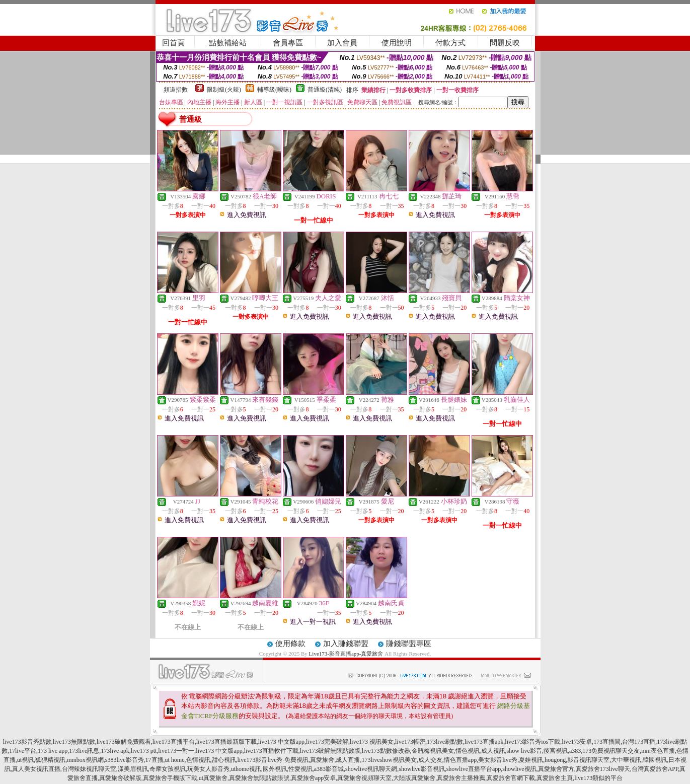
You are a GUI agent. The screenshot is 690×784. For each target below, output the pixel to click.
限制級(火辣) (224, 90)
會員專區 (288, 43)
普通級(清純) (325, 90)
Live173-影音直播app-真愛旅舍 (346, 654)
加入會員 (342, 43)
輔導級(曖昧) (274, 90)
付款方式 (450, 43)
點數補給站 (228, 43)
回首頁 (173, 43)
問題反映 (505, 43)
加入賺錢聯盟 (346, 644)
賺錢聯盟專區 (409, 644)
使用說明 (397, 43)
